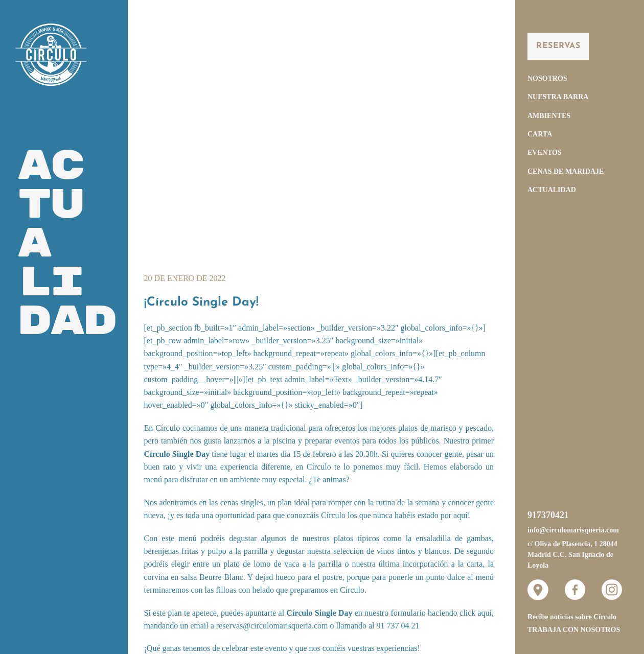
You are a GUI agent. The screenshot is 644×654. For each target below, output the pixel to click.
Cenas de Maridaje (566, 171)
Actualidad (552, 190)
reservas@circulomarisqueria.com (272, 626)
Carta (540, 134)
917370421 (548, 515)
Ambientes (549, 116)
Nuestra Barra (558, 97)
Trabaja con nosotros (574, 630)
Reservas (558, 46)
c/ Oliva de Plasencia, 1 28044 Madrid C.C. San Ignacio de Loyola (572, 555)
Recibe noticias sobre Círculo (572, 617)
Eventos (545, 153)
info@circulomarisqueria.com (573, 530)
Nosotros (547, 78)
